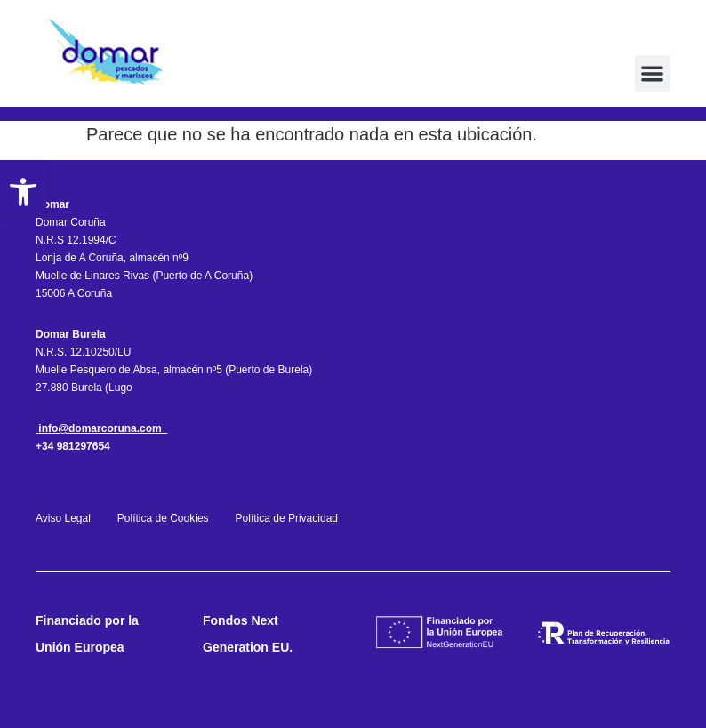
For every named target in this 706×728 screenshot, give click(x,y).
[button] (653, 73)
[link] (23, 192)
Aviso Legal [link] (64, 518)
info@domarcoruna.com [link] (100, 428)
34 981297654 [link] (76, 446)
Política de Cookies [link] (163, 518)
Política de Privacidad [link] (287, 518)
